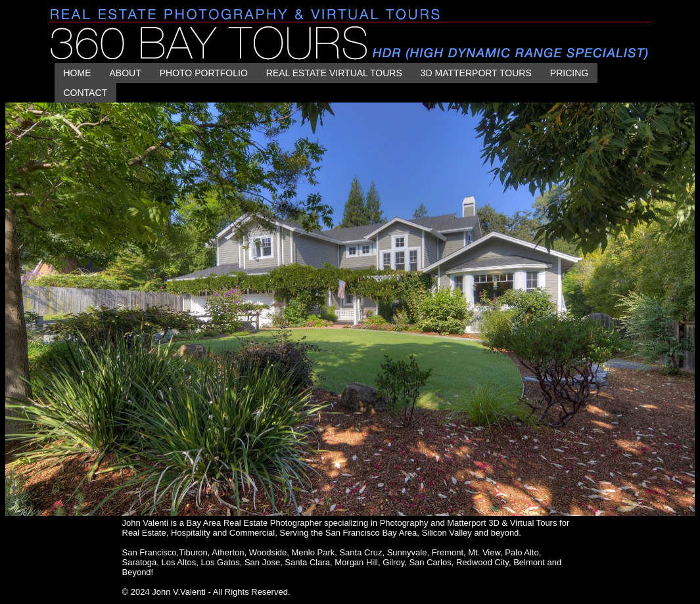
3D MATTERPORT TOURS (476, 73)
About (126, 73)
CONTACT (86, 93)
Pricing (569, 73)
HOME (78, 73)
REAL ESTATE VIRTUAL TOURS (334, 73)
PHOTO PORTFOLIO (204, 73)
